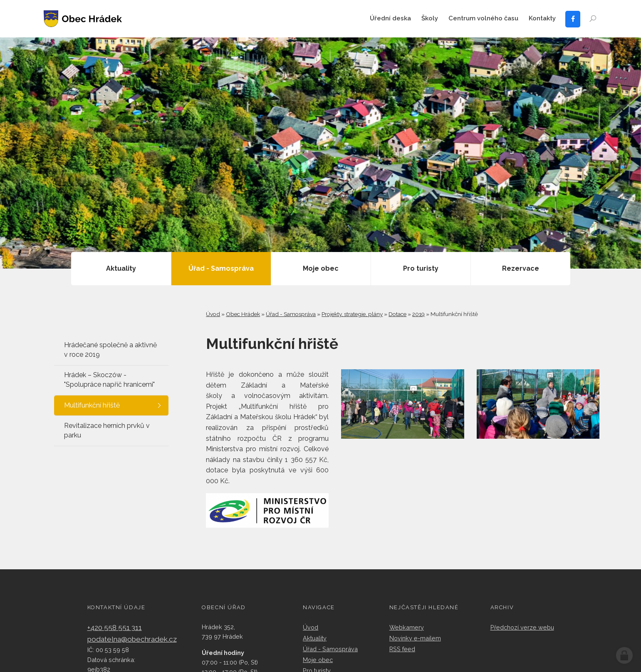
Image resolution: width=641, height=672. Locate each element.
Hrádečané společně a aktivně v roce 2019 (110, 350)
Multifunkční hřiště (92, 405)
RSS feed (402, 649)
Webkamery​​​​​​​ (407, 627)
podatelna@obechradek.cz (132, 639)
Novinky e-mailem (415, 638)
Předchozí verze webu (522, 627)
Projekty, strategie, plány (352, 314)
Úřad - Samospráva (291, 314)
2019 (418, 314)
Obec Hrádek (243, 314)
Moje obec (318, 660)
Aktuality (315, 638)
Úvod (213, 314)
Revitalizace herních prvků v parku (107, 430)
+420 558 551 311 (115, 628)
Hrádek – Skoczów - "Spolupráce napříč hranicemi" (109, 380)
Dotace (397, 314)
